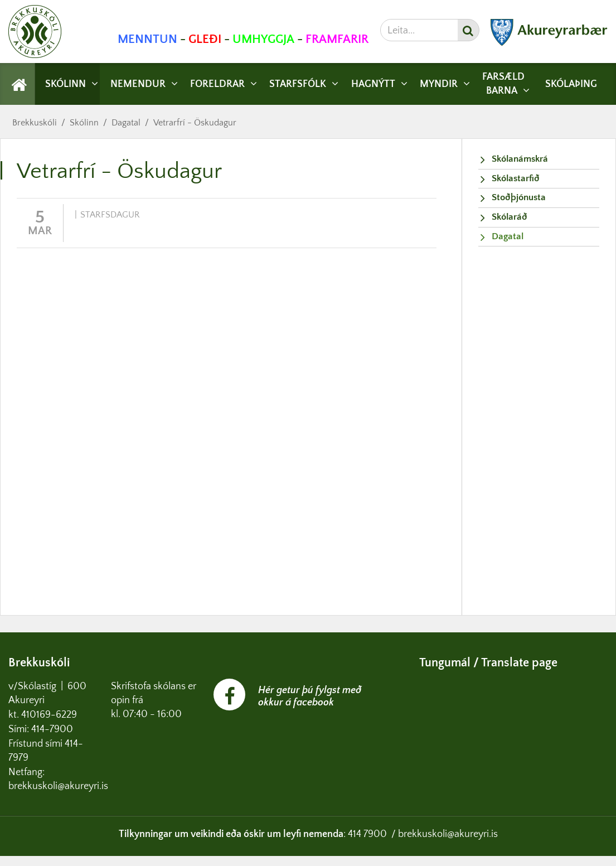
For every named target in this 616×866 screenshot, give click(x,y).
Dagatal (126, 123)
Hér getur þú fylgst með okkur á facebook (310, 696)
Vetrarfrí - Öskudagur (195, 123)
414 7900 (367, 834)
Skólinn (84, 123)
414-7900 (53, 729)
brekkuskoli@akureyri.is (448, 834)
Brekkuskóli (35, 123)
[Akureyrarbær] (549, 43)
